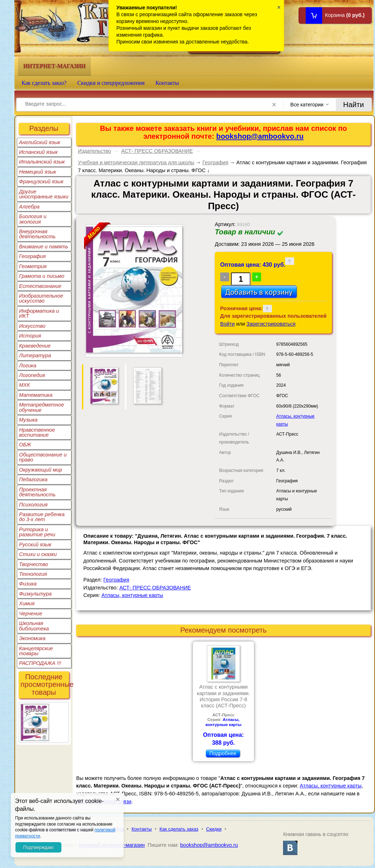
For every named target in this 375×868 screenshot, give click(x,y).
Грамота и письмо (42, 276)
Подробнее (223, 753)
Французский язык (41, 182)
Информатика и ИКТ (39, 313)
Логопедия (32, 375)
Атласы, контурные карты (132, 595)
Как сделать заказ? (44, 83)
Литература (35, 355)
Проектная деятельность (37, 492)
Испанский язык (38, 152)
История (30, 336)
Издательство (94, 151)
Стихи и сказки (38, 554)
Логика (28, 366)
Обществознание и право (43, 457)
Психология (33, 505)
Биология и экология (33, 219)
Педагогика (33, 479)
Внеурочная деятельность (37, 234)
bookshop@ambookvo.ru (260, 136)
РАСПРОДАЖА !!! (40, 663)
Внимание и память (44, 247)
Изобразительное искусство (41, 298)
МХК (24, 385)
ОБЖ (25, 445)
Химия (27, 603)
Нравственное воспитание (37, 432)
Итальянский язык (42, 162)
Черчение (31, 614)
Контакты (167, 83)
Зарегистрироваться (271, 324)
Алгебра (29, 207)
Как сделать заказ (179, 829)
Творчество (34, 564)
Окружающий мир (41, 470)
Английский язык (40, 142)
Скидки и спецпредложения (111, 83)
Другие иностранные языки (44, 194)
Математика (36, 395)
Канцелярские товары (36, 651)
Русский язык (35, 545)
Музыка (28, 420)
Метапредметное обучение (41, 407)
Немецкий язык (38, 172)
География (32, 256)
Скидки (214, 829)
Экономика (32, 638)
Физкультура (35, 594)
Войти (227, 324)
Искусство (32, 326)
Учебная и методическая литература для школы (136, 162)
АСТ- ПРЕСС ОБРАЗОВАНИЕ (157, 151)
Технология (33, 574)
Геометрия (33, 266)
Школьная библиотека (34, 626)
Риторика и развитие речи (37, 532)
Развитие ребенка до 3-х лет (42, 517)
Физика (28, 584)
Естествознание (40, 286)
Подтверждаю (38, 847)
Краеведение (35, 346)
